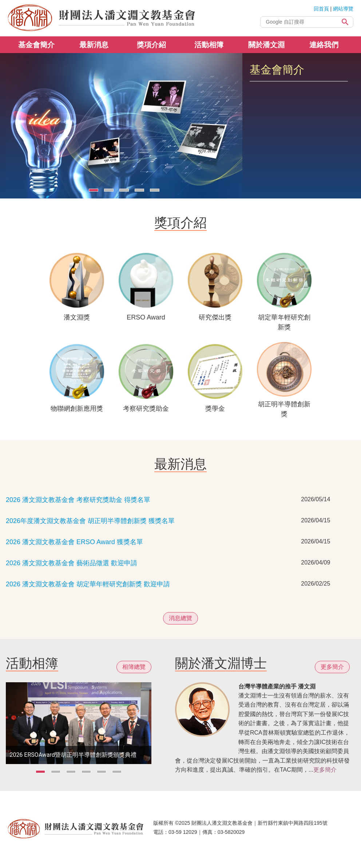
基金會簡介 (36, 45)
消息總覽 (180, 618)
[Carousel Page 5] (155, 190)
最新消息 (94, 45)
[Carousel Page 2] (109, 190)
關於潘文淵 (266, 45)
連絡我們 (324, 45)
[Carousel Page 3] (124, 190)
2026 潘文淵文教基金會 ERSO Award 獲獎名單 (74, 542)
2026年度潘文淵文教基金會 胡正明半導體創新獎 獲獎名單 (90, 521)
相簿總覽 (134, 667)
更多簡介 (332, 667)
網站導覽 (343, 9)
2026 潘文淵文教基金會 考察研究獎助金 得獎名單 (78, 500)
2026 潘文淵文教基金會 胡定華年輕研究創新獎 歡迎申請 (88, 584)
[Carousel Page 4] (139, 190)
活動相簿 (209, 45)
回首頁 (321, 9)
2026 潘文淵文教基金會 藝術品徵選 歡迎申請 (72, 563)
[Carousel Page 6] (117, 772)
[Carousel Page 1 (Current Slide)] (94, 190)
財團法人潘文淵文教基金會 (102, 18)
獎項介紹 (151, 45)
